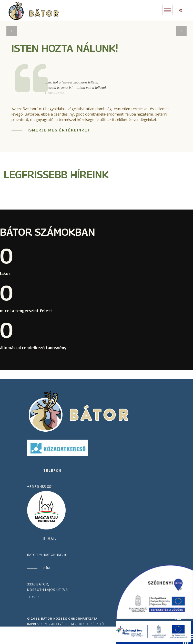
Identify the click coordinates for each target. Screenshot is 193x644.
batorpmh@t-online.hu (47, 555)
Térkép (33, 597)
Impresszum (37, 624)
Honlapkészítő (91, 624)
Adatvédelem (63, 624)
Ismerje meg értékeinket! (60, 130)
